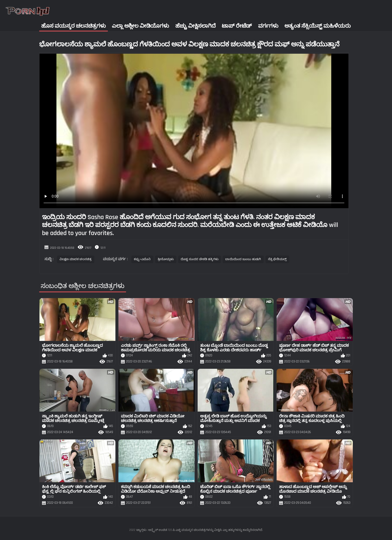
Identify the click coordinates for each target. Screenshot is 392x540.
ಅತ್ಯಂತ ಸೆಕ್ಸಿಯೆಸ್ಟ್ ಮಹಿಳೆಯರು (318, 26)
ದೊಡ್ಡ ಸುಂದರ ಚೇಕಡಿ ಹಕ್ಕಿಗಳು (200, 259)
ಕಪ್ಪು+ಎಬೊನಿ (142, 259)
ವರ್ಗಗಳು (268, 26)
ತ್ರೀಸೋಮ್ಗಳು (166, 259)
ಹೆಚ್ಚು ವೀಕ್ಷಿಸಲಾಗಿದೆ (195, 26)
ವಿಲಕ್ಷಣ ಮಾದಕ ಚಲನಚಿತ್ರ (76, 259)
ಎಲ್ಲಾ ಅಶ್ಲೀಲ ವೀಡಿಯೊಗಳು (140, 26)
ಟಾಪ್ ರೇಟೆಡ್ (237, 26)
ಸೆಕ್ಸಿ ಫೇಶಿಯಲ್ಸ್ (277, 259)
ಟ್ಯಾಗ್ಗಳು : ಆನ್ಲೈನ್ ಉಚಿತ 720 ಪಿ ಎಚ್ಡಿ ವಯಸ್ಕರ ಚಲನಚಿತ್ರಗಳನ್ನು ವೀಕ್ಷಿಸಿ (179, 530)
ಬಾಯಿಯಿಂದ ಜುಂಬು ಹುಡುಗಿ (243, 259)
